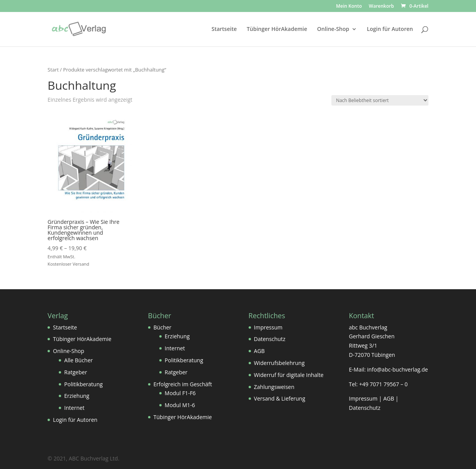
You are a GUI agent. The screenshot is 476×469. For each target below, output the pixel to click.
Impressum (268, 327)
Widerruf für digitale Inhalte (289, 375)
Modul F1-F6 (180, 393)
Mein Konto (349, 7)
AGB (259, 351)
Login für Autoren (390, 29)
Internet (74, 408)
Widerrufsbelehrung (279, 363)
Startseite (224, 29)
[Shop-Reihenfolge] (380, 100)
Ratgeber (76, 372)
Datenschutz (270, 339)
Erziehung (77, 396)
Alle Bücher (78, 360)
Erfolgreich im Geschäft (183, 384)
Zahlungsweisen (274, 387)
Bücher (163, 327)
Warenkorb (381, 7)
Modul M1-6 (180, 405)
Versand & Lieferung (280, 398)
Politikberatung (83, 384)
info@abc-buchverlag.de (397, 369)
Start (53, 70)
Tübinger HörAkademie (277, 29)
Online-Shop (333, 29)
